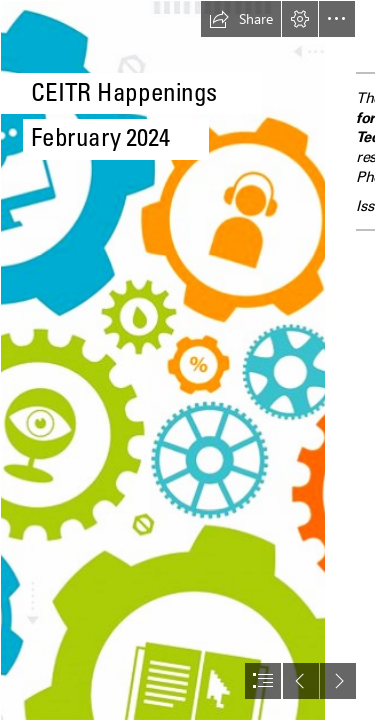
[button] (241, 19)
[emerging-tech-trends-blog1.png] (162, 360)
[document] (187, 360)
